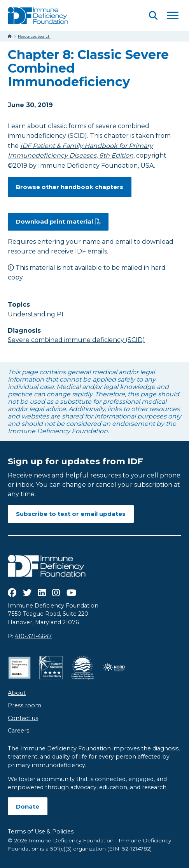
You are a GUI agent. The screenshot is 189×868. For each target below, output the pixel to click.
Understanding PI (36, 314)
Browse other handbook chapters (70, 187)
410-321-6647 (33, 636)
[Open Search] (153, 15)
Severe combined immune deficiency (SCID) (76, 340)
